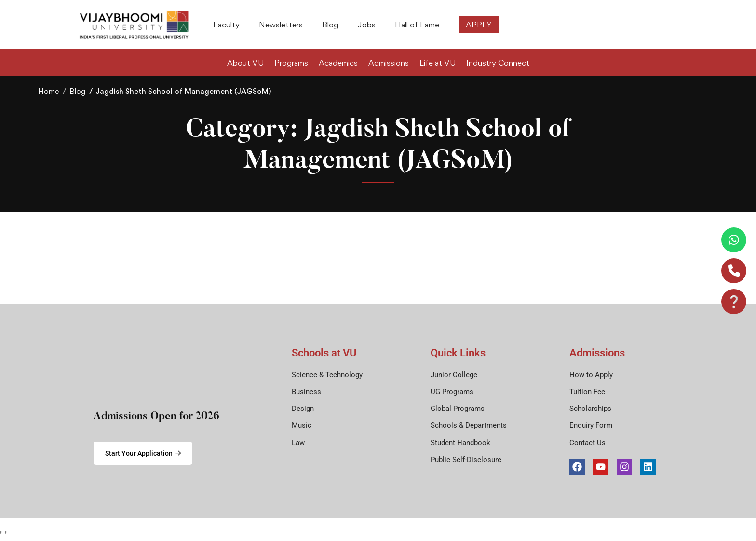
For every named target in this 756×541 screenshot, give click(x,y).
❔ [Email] (734, 301)
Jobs (367, 25)
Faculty (226, 25)
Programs (291, 63)
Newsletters (281, 25)
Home (48, 91)
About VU (245, 63)
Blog (330, 25)
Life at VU (438, 63)
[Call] (734, 271)
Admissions (389, 63)
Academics (338, 63)
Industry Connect (498, 63)
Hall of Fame (417, 25)
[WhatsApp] (734, 240)
